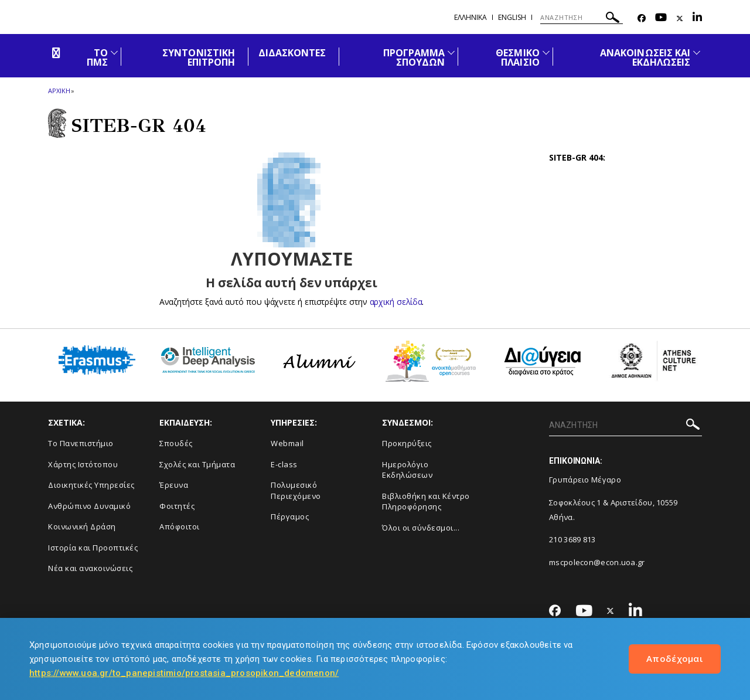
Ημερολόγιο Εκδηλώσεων (407, 470)
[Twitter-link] (680, 18)
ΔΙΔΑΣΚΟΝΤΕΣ (292, 53)
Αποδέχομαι (675, 658)
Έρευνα (174, 485)
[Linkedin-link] (697, 18)
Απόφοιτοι (180, 526)
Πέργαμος (290, 516)
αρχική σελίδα (396, 302)
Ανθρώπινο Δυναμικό (89, 506)
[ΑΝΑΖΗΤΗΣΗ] (582, 18)
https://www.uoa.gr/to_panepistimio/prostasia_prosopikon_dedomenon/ (184, 673)
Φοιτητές (177, 506)
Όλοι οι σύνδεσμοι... (421, 528)
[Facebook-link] (642, 18)
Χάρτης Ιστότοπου (83, 464)
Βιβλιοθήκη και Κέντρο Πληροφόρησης (426, 502)
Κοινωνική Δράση (82, 526)
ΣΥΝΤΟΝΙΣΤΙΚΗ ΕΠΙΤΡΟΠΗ (199, 57)
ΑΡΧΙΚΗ (59, 91)
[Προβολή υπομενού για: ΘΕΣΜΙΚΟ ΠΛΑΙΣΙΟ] (546, 52)
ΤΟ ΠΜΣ (97, 57)
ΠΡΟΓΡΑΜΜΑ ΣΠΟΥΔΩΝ (414, 57)
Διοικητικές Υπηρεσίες (91, 485)
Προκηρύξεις (407, 443)
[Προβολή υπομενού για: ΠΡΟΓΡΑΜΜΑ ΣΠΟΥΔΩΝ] (451, 52)
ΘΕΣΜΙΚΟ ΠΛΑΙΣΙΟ (517, 57)
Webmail (287, 443)
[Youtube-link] (661, 18)
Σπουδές (176, 443)
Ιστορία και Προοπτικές (93, 548)
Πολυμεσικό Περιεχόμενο (296, 490)
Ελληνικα (471, 17)
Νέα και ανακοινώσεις (90, 568)
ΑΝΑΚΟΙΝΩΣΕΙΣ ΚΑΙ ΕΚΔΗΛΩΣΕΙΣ (645, 57)
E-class (284, 464)
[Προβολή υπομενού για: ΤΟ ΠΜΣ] (114, 52)
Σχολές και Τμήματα (197, 464)
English (512, 17)
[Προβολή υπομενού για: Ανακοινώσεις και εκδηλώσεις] (697, 52)
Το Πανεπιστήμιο (81, 443)
